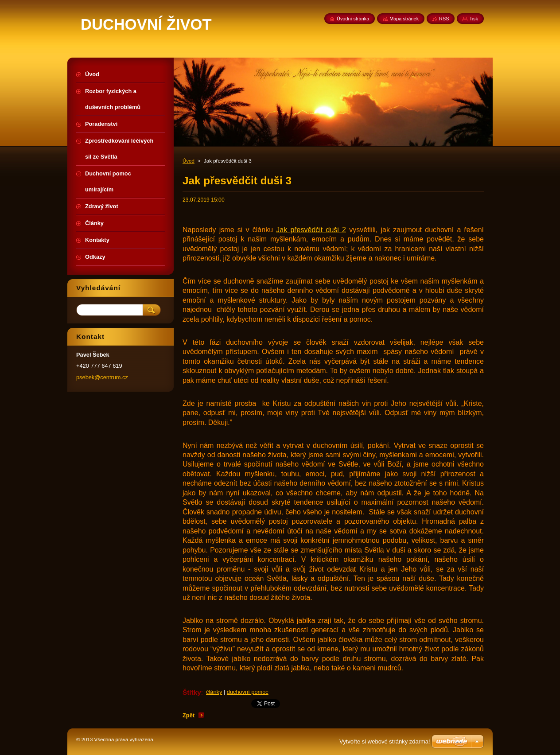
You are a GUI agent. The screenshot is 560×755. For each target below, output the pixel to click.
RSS (444, 19)
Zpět (189, 715)
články (214, 692)
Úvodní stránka (353, 19)
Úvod (189, 161)
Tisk (474, 19)
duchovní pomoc (248, 692)
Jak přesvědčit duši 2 (311, 230)
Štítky (192, 692)
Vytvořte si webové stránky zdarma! (385, 741)
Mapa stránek (404, 19)
